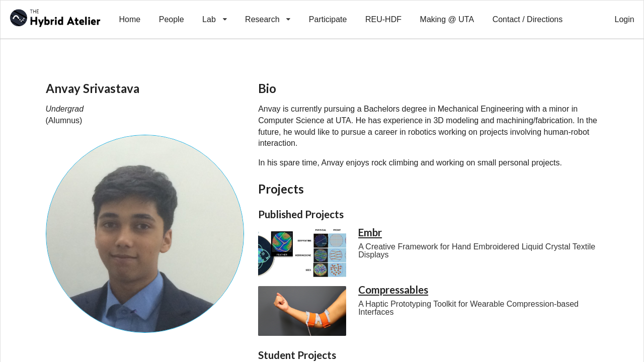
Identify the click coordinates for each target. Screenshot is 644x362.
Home (130, 19)
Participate (328, 19)
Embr (370, 232)
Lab (215, 12)
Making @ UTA (447, 19)
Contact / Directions (528, 19)
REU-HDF (383, 19)
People (172, 19)
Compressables (393, 290)
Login (625, 19)
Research (268, 12)
